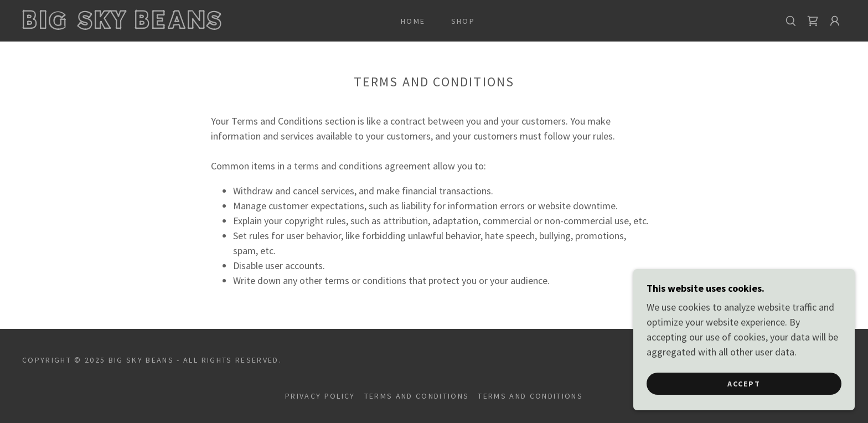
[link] (137, 25)
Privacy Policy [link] (320, 396)
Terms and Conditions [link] (417, 396)
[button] (835, 21)
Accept (744, 406)
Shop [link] (463, 21)
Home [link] (413, 21)
